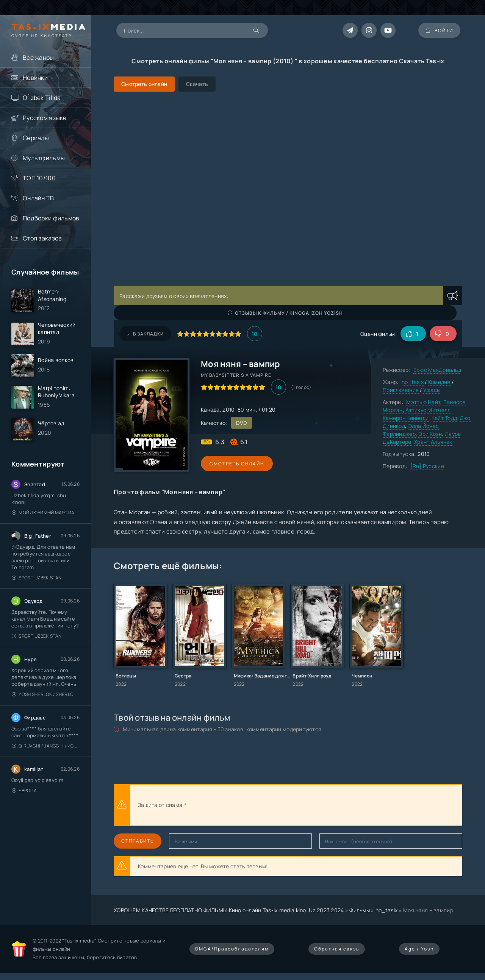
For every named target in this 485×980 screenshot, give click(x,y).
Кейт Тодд (444, 418)
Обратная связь (337, 949)
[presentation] (271, 805)
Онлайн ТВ (38, 198)
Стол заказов (42, 238)
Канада (210, 410)
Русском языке (45, 118)
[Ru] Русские (427, 466)
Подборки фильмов (51, 218)
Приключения (401, 390)
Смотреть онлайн (236, 464)
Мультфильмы (44, 158)
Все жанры (38, 58)
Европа (24, 791)
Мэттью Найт (423, 402)
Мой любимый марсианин (46, 513)
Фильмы (360, 910)
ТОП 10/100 (39, 178)
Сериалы (36, 138)
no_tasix (413, 382)
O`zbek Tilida (42, 98)
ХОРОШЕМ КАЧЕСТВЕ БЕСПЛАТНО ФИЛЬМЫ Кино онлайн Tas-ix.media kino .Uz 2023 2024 (229, 910)
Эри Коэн (430, 434)
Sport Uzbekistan (37, 578)
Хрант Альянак (433, 442)
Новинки (35, 78)
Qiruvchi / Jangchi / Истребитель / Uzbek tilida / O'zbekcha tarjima (46, 747)
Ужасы (432, 390)
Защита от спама (160, 805)
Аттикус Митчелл (428, 410)
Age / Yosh (419, 949)
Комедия (439, 382)
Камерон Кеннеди (406, 418)
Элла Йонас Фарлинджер (411, 430)
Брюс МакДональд (437, 370)
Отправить (138, 841)
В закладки (145, 334)
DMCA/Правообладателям (232, 949)
